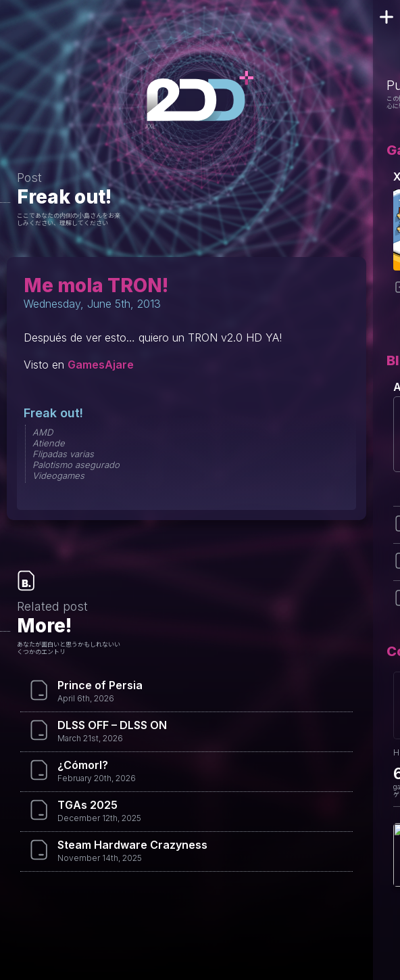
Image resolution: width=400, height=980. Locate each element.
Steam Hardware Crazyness (132, 845)
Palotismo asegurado (76, 465)
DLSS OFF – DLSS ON (112, 725)
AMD (43, 432)
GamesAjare (101, 365)
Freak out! (64, 197)
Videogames (58, 475)
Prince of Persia (100, 685)
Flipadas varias (63, 454)
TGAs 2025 (87, 805)
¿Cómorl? (83, 765)
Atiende (49, 443)
